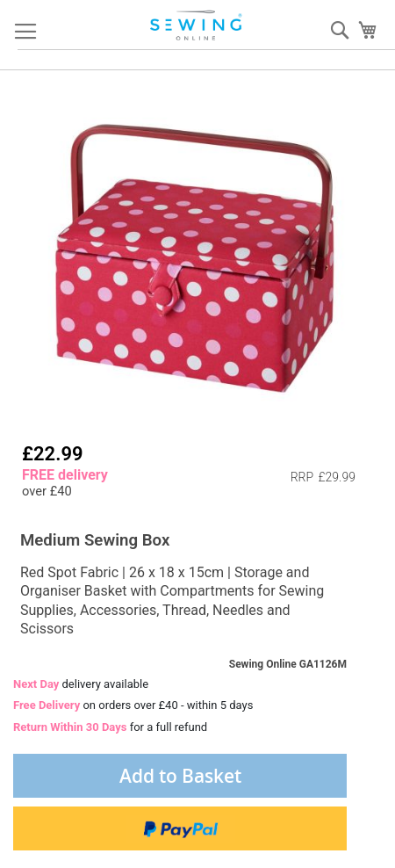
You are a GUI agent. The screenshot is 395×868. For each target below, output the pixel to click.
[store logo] (197, 25)
